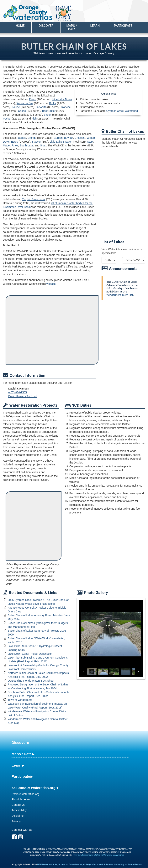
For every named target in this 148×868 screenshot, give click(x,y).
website (51, 284)
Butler (53, 103)
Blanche (66, 107)
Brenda (32, 138)
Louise (16, 107)
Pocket (7, 119)
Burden (58, 138)
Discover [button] (46, 26)
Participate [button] (123, 26)
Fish (34, 119)
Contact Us (18, 805)
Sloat (43, 145)
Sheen (48, 115)
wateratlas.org (43, 788)
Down (33, 99)
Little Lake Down (62, 99)
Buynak (69, 138)
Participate (21, 776)
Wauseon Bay (25, 103)
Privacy (16, 821)
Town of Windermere (20, 700)
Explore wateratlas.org (25, 794)
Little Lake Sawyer (61, 142)
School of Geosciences (70, 864)
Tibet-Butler (49, 111)
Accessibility (19, 810)
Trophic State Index (34, 199)
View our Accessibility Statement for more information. (98, 855)
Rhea (15, 145)
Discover (19, 743)
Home (20, 26)
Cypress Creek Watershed (122, 111)
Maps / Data (22, 754)
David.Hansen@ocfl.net (22, 396)
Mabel (7, 145)
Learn (16, 765)
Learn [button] (95, 26)
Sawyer (36, 142)
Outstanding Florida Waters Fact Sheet (31, 681)
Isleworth (41, 107)
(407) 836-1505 (18, 392)
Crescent (80, 138)
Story (90, 142)
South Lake (26, 145)
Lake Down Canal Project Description (30, 654)
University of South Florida (128, 864)
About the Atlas (21, 799)
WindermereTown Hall (120, 295)
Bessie (22, 138)
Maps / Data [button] (72, 27)
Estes (15, 142)
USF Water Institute (47, 864)
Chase (22, 111)
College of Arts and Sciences (98, 864)
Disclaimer (18, 816)
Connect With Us (22, 830)
